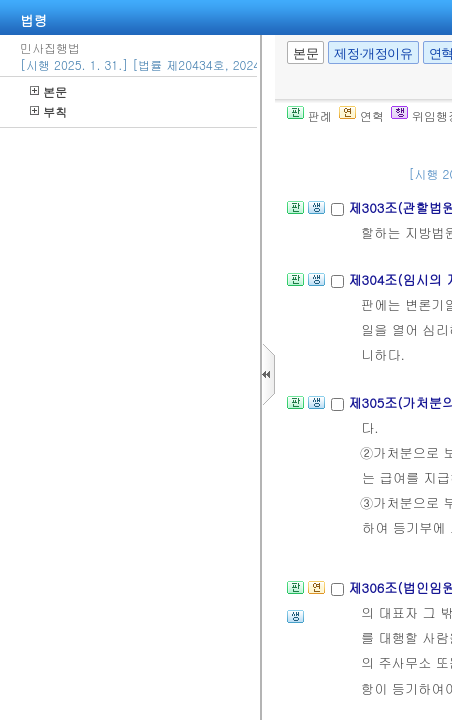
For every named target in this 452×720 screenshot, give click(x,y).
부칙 (48, 111)
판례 (309, 115)
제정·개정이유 (373, 53)
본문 (48, 91)
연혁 (361, 115)
